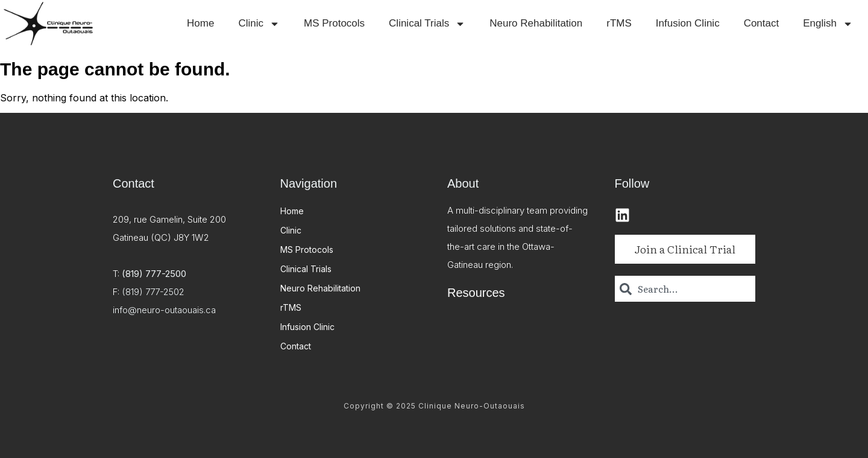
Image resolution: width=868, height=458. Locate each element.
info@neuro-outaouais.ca (164, 310)
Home (200, 23)
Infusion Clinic (688, 23)
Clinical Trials (427, 24)
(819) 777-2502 (153, 292)
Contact (762, 23)
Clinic (259, 24)
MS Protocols (334, 23)
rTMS (619, 23)
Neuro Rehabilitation (536, 23)
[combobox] (685, 289)
